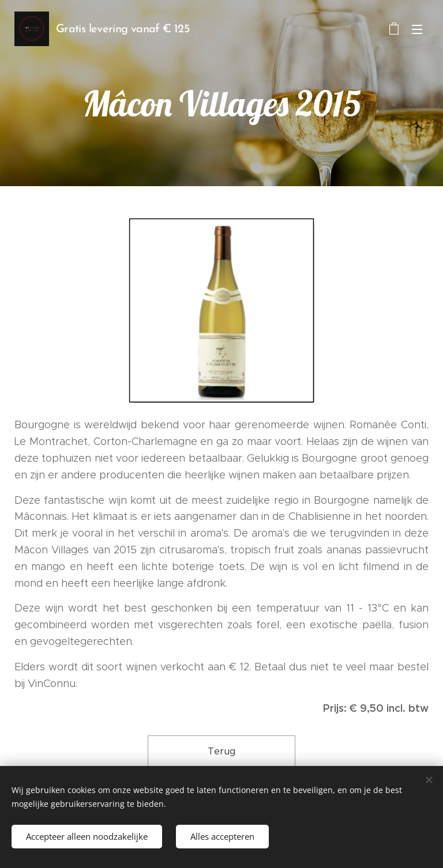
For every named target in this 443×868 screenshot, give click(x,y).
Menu (417, 29)
